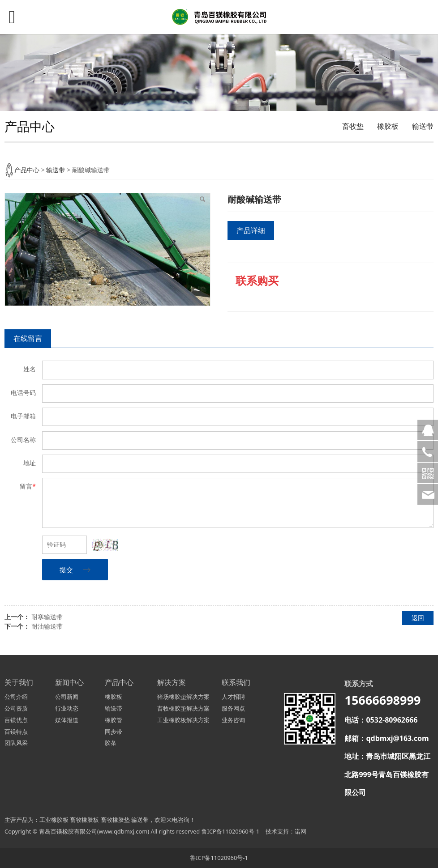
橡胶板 (388, 126)
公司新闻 (67, 697)
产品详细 (251, 230)
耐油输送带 (47, 626)
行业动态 (67, 708)
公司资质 (16, 708)
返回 (418, 618)
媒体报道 (67, 720)
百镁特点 (16, 732)
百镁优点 (16, 720)
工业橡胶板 (54, 820)
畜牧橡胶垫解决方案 (183, 708)
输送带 (423, 126)
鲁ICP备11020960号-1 (231, 831)
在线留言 (28, 338)
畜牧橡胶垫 (115, 820)
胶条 (111, 743)
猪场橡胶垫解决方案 (183, 697)
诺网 (301, 831)
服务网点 (233, 708)
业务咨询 (233, 720)
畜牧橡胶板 (84, 820)
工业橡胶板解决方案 (183, 720)
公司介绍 (16, 697)
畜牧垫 (353, 126)
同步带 (114, 732)
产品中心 (27, 170)
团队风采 (16, 743)
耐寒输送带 (47, 617)
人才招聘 (233, 697)
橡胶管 (114, 720)
